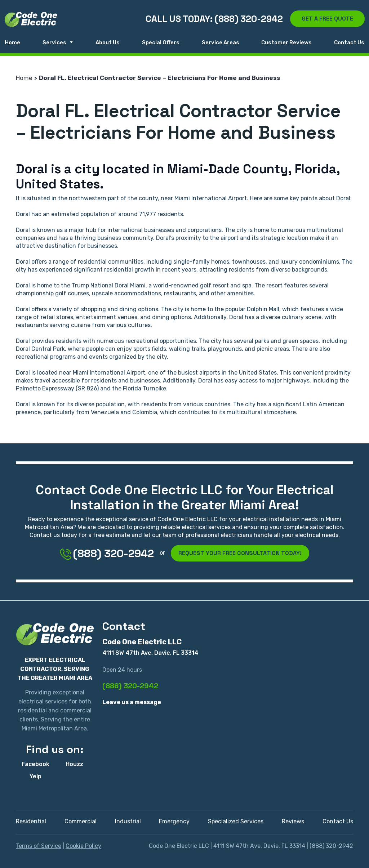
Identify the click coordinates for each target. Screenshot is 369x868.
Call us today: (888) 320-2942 (214, 19)
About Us (108, 42)
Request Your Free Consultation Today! (240, 553)
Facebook (35, 764)
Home (12, 42)
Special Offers (161, 42)
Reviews (293, 821)
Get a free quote (327, 19)
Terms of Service (39, 846)
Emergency (174, 821)
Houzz (74, 764)
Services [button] (58, 42)
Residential (31, 821)
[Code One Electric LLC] (31, 20)
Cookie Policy (83, 846)
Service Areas (221, 42)
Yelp (35, 776)
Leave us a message (132, 702)
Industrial (128, 821)
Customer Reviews (286, 42)
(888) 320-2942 (107, 553)
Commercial (81, 821)
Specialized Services (236, 821)
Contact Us (349, 42)
